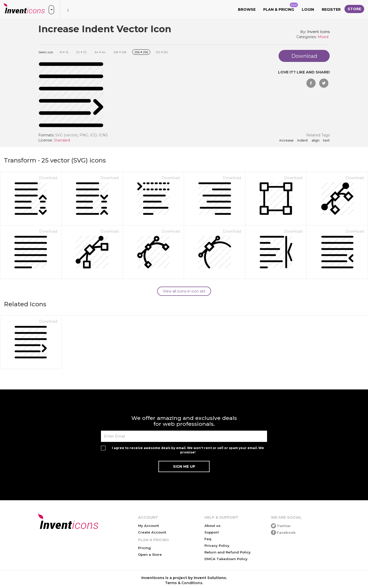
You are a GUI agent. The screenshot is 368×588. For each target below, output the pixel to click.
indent (303, 140)
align (315, 140)
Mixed (323, 37)
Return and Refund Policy (228, 552)
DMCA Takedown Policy (226, 559)
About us (212, 526)
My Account (148, 526)
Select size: (46, 52)
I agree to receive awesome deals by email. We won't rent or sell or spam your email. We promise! (188, 450)
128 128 (120, 52)
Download (48, 178)
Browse (247, 9)
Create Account (152, 532)
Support (212, 532)
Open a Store (150, 554)
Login (308, 9)
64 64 (100, 52)
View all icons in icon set (184, 291)
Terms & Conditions (184, 583)
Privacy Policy (217, 546)
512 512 (162, 52)
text (326, 140)
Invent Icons (318, 32)
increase (286, 140)
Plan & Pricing (281, 7)
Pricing (144, 548)
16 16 (64, 52)
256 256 (141, 52)
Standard (62, 140)
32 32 (81, 52)
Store (354, 9)
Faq (208, 539)
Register (331, 9)
